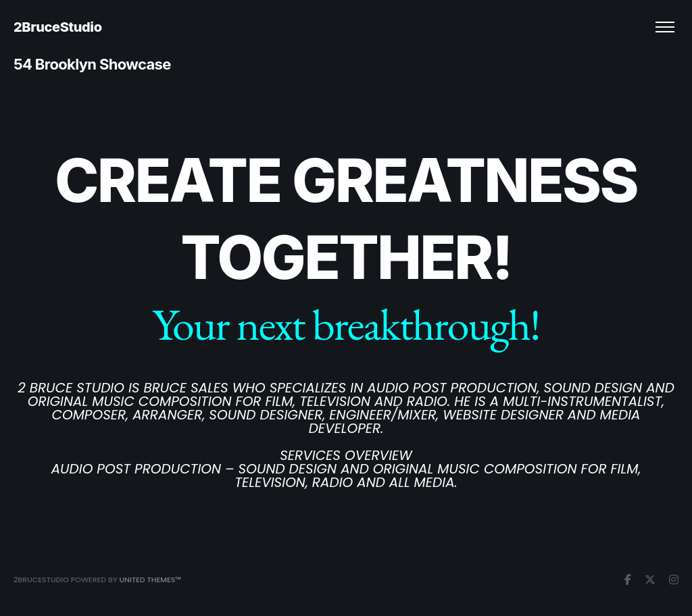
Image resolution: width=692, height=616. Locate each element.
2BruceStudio (58, 27)
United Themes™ (150, 580)
